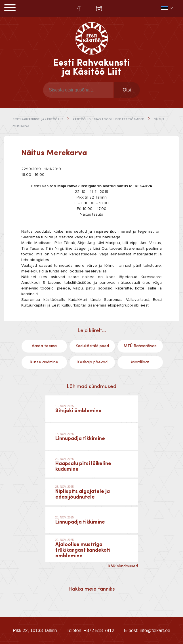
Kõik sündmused (123, 566)
